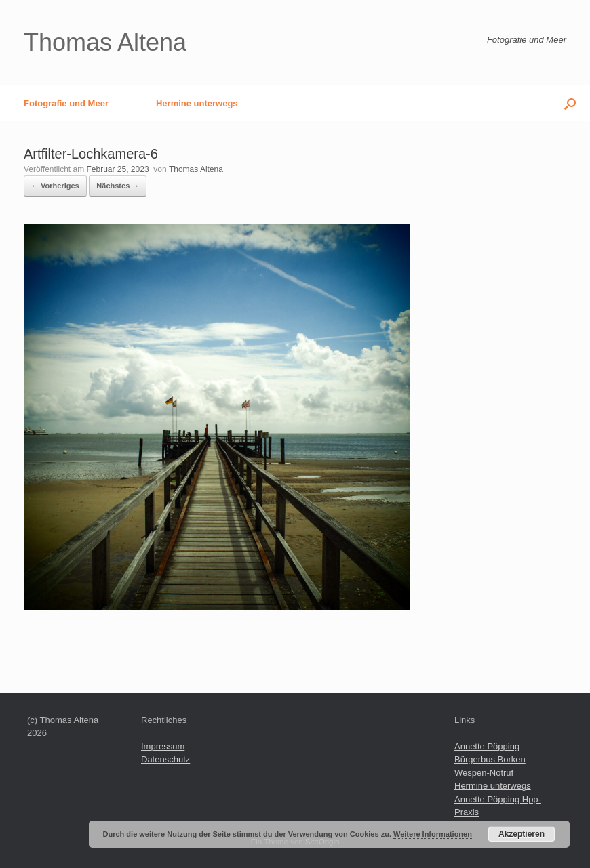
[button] (570, 103)
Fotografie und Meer (66, 103)
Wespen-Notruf (484, 773)
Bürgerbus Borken (490, 759)
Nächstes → (118, 186)
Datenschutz (165, 759)
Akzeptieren (522, 834)
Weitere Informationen (433, 834)
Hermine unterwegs (197, 103)
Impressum (163, 746)
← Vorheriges (55, 186)
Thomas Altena (196, 169)
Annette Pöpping (487, 746)
